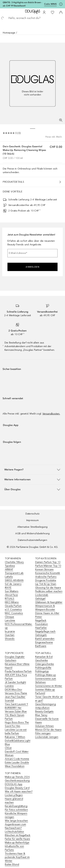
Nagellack (41, 620)
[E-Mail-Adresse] (32, 253)
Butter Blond (12, 864)
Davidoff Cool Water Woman (17, 753)
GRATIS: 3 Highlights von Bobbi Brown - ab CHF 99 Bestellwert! (23, 4)
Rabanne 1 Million (15, 737)
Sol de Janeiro (13, 584)
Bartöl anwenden (45, 639)
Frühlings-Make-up (46, 675)
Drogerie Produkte (46, 580)
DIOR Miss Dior (14, 690)
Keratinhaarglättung (16, 806)
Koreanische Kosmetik (48, 573)
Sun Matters (12, 591)
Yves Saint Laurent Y (16, 704)
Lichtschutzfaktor (14, 832)
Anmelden (32, 267)
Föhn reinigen (43, 733)
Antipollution (42, 708)
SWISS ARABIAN (14, 580)
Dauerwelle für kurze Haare (47, 721)
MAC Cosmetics (14, 613)
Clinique (10, 617)
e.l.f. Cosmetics (13, 610)
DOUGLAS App (14, 784)
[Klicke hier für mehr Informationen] (61, 4)
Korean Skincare (44, 569)
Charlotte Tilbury (14, 562)
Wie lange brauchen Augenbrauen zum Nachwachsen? (16, 824)
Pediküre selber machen (49, 591)
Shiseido (10, 639)
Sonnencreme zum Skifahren (46, 680)
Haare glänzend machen (14, 801)
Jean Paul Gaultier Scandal (15, 699)
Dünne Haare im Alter (47, 613)
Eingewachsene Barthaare (44, 644)
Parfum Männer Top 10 (48, 566)
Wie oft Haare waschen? (19, 792)
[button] (32, 470)
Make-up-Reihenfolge (17, 843)
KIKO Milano (12, 602)
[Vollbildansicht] (61, 120)
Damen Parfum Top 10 (48, 562)
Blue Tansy (41, 715)
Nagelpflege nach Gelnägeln (45, 633)
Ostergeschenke (45, 664)
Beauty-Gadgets (44, 711)
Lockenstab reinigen (47, 737)
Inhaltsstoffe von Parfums (14, 848)
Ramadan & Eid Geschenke (44, 659)
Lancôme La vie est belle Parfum (16, 732)
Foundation (42, 624)
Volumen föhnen (45, 726)
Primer (39, 617)
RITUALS (10, 599)
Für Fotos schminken (16, 810)
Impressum (32, 520)
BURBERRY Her (13, 708)
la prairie (10, 631)
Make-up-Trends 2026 (17, 777)
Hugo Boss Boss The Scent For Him (17, 724)
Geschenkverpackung (17, 781)
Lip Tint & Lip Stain (46, 584)
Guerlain (10, 635)
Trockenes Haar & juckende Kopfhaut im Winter (17, 857)
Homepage (9, 33)
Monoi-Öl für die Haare (48, 730)
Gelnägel (40, 599)
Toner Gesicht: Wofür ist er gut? (49, 699)
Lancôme (10, 620)
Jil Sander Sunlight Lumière (15, 684)
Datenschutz (32, 514)
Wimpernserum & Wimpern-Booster (45, 608)
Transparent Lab (14, 573)
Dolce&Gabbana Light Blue (18, 742)
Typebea (10, 566)
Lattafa (9, 577)
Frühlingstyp (42, 671)
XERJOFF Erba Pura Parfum (16, 677)
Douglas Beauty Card (17, 788)
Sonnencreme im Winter (49, 686)
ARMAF (9, 569)
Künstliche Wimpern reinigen (16, 815)
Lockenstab (42, 595)
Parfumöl (40, 693)
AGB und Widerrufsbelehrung (32, 533)
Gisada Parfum (13, 606)
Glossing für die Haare (48, 588)
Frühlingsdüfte (43, 668)
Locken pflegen (14, 795)
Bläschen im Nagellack (18, 835)
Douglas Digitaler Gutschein (15, 659)
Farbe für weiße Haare (17, 839)
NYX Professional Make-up (19, 626)
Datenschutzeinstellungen (32, 540)
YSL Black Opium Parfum (15, 717)
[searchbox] (32, 18)
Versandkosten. (51, 414)
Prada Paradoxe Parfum (18, 671)
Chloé (8, 748)
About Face (11, 595)
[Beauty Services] (36, 13)
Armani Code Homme (17, 759)
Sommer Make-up (45, 690)
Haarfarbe (41, 628)
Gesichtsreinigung (45, 704)
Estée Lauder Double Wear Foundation (17, 764)
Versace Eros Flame (16, 693)
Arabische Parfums (46, 577)
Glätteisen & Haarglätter (49, 602)
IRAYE (8, 588)
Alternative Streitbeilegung (32, 527)
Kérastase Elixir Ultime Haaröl (17, 666)
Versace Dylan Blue (16, 711)
